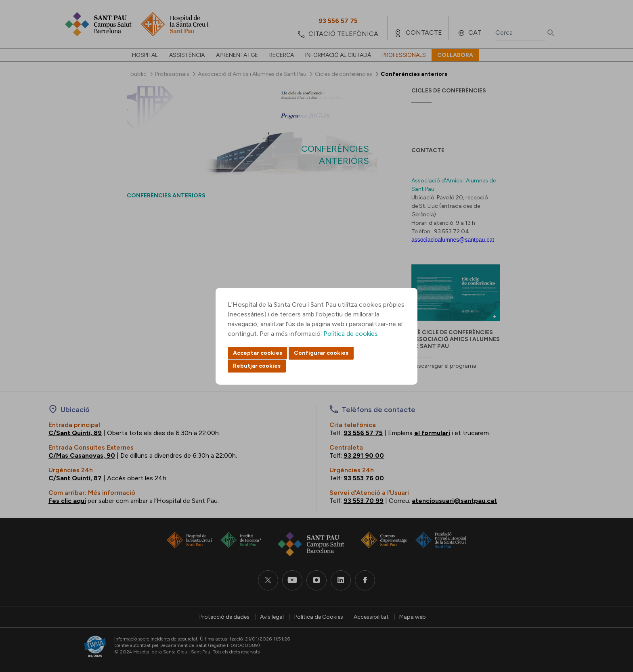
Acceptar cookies (258, 353)
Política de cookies (351, 334)
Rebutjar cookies (257, 366)
